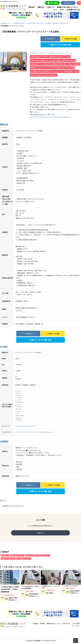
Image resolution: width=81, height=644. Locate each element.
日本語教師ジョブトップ (6, 23)
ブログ (62, 10)
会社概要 (35, 625)
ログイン (40, 533)
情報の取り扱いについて (54, 625)
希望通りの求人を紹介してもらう (67, 7)
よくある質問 (76, 625)
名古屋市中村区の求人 (17, 557)
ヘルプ (55, 10)
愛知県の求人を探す (20, 23)
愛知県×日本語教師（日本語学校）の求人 (38, 557)
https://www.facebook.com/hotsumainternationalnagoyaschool (50, 116)
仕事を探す (31, 7)
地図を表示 (19, 310)
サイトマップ (76, 627)
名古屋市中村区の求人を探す (35, 23)
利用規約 (42, 625)
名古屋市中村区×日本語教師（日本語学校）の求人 (16, 560)
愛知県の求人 (5, 557)
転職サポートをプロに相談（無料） (60, 44)
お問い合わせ (66, 625)
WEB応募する (50, 39)
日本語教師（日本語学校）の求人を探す (56, 23)
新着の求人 (41, 7)
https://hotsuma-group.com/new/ (25, 426)
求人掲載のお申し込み (73, 10)
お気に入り (51, 7)
